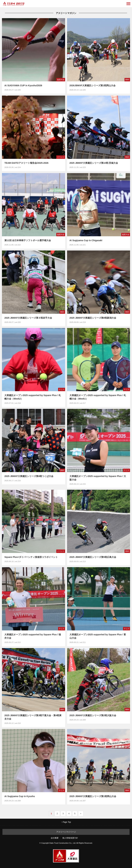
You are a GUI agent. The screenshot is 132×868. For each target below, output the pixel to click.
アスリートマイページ (66, 832)
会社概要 (55, 838)
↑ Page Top (66, 822)
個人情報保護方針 (70, 838)
